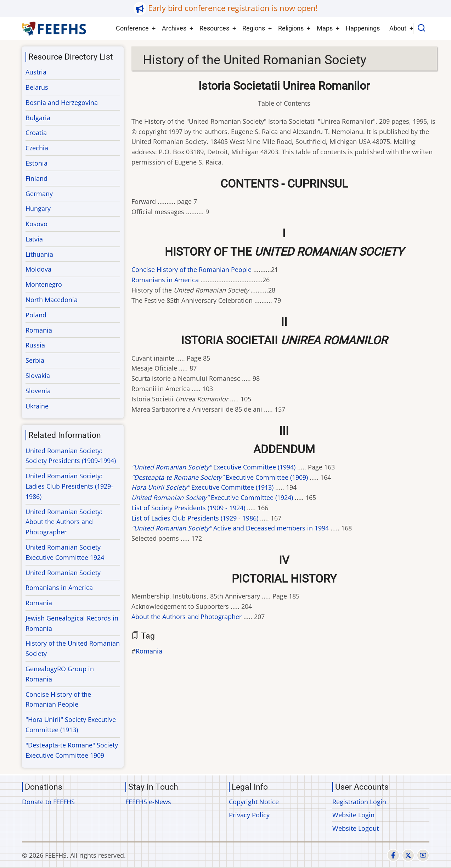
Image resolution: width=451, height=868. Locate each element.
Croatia (36, 133)
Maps (325, 28)
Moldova (38, 269)
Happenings (363, 28)
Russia (35, 345)
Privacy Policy (249, 815)
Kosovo (36, 224)
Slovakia (38, 375)
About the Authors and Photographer (187, 617)
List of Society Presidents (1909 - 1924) (188, 508)
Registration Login (359, 802)
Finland (36, 178)
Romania (149, 651)
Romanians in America (165, 280)
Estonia (36, 163)
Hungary (38, 208)
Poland (36, 315)
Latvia (34, 239)
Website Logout (356, 828)
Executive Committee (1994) (213, 467)
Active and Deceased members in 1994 (230, 528)
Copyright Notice (254, 802)
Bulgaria (38, 118)
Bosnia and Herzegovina (62, 102)
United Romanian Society (63, 573)
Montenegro (44, 284)
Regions (254, 28)
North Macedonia (52, 300)
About (398, 28)
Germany (39, 194)
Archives (174, 28)
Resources (214, 28)
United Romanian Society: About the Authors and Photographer (64, 522)
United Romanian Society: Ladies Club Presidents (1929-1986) (69, 486)
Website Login (353, 815)
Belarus (37, 87)
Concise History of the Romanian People (191, 269)
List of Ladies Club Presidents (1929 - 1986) (195, 518)
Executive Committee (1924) (212, 497)
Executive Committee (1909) (220, 477)
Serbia (35, 360)
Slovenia (38, 391)
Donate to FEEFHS (48, 802)
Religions (291, 28)
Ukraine (37, 406)
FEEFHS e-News (148, 802)
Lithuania (39, 254)
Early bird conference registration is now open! (233, 8)
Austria (36, 72)
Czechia (37, 148)
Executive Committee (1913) (202, 487)
